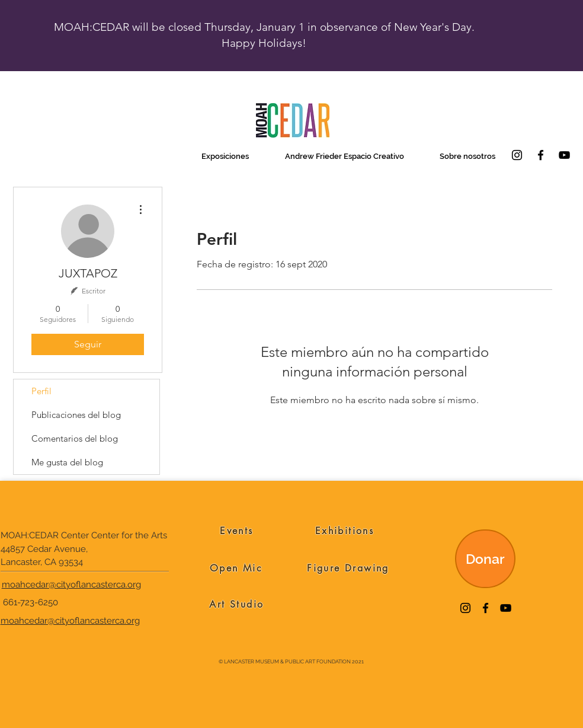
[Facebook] (541, 155)
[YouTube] (564, 155)
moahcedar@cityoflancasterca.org (71, 585)
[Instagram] (517, 155)
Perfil (41, 391)
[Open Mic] (236, 568)
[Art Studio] (237, 604)
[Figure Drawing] (348, 568)
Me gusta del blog (67, 462)
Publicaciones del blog (76, 415)
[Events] (237, 531)
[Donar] (485, 559)
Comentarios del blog (75, 438)
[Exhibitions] (345, 531)
